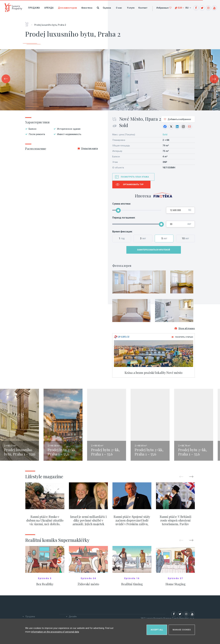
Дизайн (73, 617)
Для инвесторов (67, 8)
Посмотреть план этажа (135, 177)
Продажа (34, 8)
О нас (119, 8)
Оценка (107, 8)
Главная (28, 23)
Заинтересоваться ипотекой (154, 250)
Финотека (87, 8)
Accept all (157, 630)
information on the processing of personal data (55, 632)
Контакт (143, 8)
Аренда (49, 8)
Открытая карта (88, 148)
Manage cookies (182, 630)
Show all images (185, 329)
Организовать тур (133, 185)
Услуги (131, 8)
